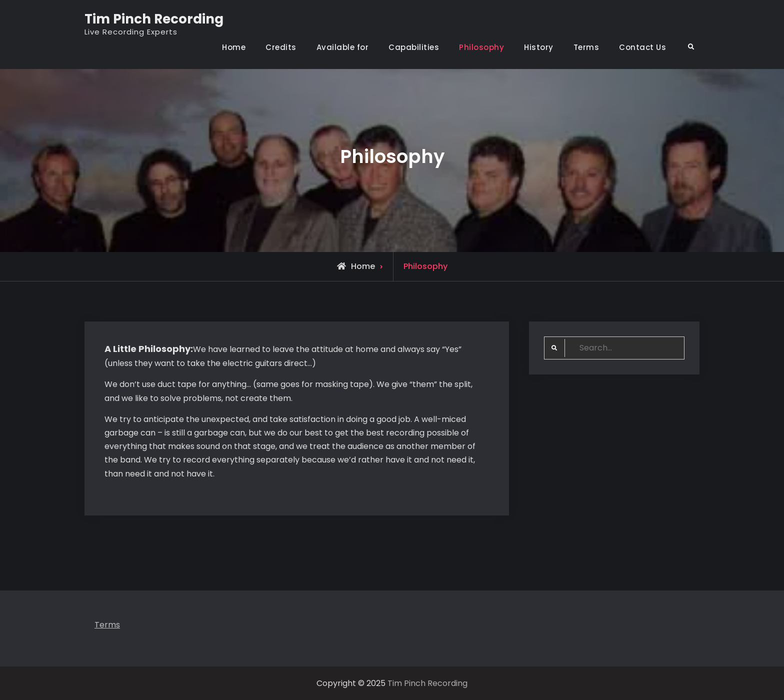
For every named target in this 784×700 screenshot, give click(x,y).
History (539, 47)
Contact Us (642, 47)
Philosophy (481, 47)
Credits (281, 47)
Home (234, 47)
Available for (343, 47)
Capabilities (414, 47)
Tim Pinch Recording (154, 19)
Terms (586, 47)
